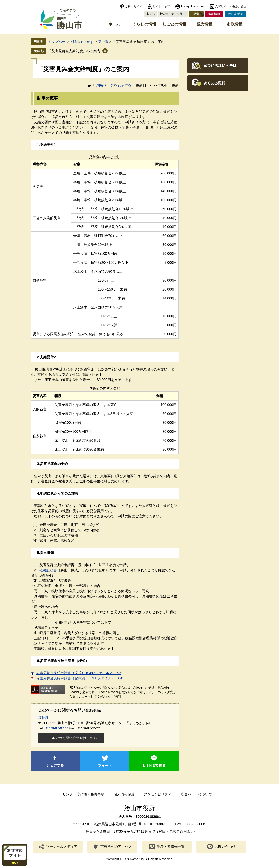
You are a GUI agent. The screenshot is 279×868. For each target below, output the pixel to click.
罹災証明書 (48, 570)
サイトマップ (161, 6)
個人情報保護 (124, 794)
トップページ (58, 42)
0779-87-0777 (57, 728)
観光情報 (204, 24)
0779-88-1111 (161, 824)
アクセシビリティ (158, 794)
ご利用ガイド (133, 6)
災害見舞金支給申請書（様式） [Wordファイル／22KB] (79, 673)
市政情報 (235, 24)
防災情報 (214, 14)
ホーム (114, 24)
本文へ (150, 14)
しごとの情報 (174, 24)
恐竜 (196, 14)
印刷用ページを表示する (112, 85)
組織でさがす (83, 42)
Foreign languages (192, 6)
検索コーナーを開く (173, 14)
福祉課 (103, 42)
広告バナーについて (196, 794)
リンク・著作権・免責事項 (83, 794)
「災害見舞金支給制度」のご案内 (74, 51)
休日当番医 (235, 14)
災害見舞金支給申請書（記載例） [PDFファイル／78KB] (80, 678)
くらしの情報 (144, 24)
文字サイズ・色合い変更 (231, 6)
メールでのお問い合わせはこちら (71, 738)
